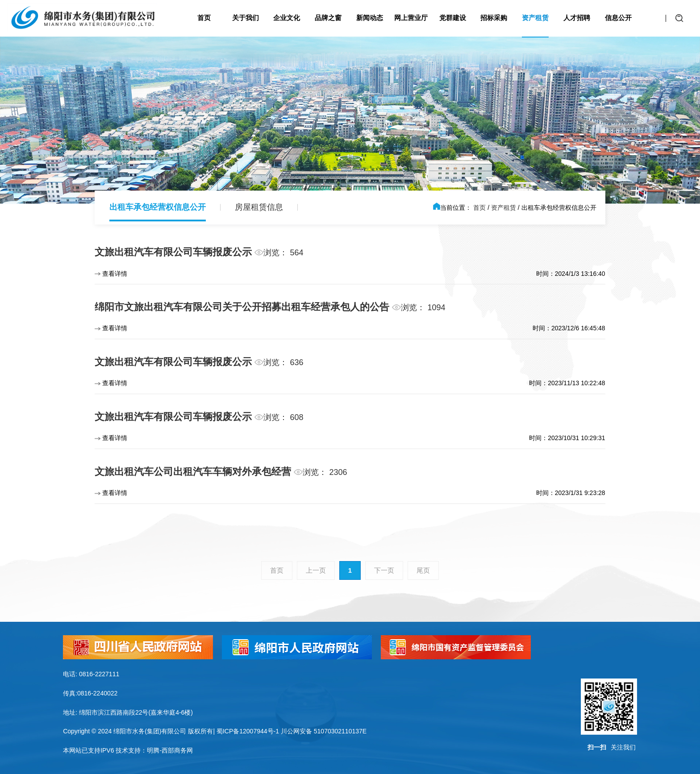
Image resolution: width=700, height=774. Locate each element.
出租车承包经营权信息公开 (158, 207)
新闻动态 (370, 18)
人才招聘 (577, 18)
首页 (204, 18)
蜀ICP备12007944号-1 (248, 731)
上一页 (316, 570)
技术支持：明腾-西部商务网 (154, 750)
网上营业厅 (411, 18)
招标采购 (494, 18)
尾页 (423, 570)
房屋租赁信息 (259, 207)
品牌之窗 (328, 18)
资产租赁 (535, 18)
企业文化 (287, 18)
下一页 (384, 570)
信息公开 (618, 18)
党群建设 (453, 18)
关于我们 (246, 18)
